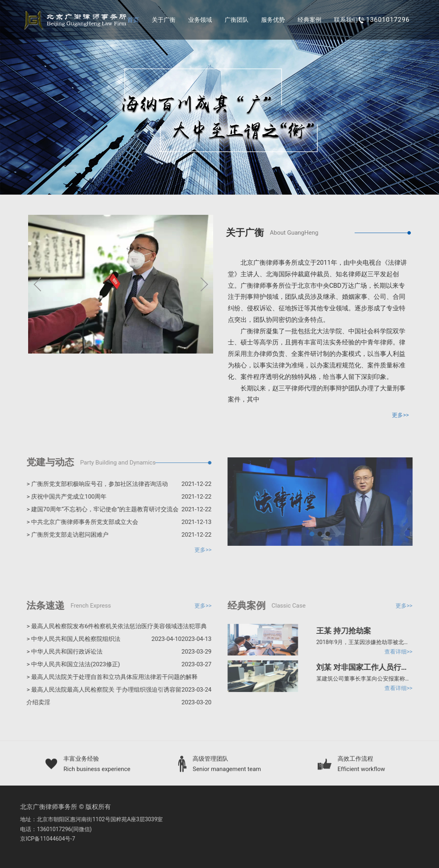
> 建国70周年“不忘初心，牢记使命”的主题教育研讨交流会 (116, 509)
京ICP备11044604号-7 (45, 839)
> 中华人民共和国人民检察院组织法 (101, 639)
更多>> (401, 415)
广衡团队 (237, 20)
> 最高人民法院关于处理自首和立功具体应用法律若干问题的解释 (116, 678)
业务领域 (200, 20)
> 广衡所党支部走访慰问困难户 (116, 535)
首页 (133, 20)
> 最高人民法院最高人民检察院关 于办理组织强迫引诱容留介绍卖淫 (116, 697)
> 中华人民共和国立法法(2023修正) (116, 664)
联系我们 (346, 20)
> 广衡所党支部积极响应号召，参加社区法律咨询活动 (116, 484)
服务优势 (273, 20)
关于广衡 (164, 20)
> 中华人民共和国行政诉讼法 (116, 652)
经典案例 (309, 20)
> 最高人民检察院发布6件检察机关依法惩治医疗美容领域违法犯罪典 (116, 628)
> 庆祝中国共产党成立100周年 (116, 497)
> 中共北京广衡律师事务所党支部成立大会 (116, 522)
